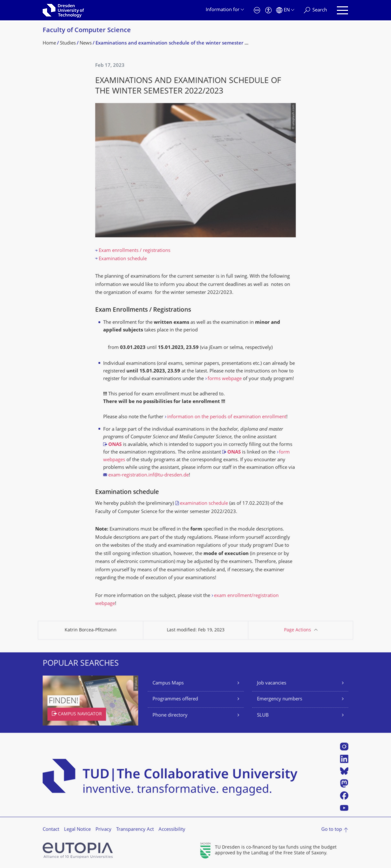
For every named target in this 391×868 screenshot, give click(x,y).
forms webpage (225, 379)
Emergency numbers (280, 699)
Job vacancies (272, 683)
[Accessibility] (268, 10)
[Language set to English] (285, 10)
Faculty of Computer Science (87, 31)
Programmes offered (175, 699)
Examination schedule (123, 259)
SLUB (263, 715)
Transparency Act (135, 830)
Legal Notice (77, 830)
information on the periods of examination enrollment (227, 417)
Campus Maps (168, 683)
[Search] (315, 10)
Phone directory (170, 715)
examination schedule (204, 504)
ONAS (115, 445)
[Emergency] (257, 10)
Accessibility (172, 830)
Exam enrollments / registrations (135, 251)
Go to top (332, 830)
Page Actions (298, 630)
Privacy (103, 830)
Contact (51, 830)
